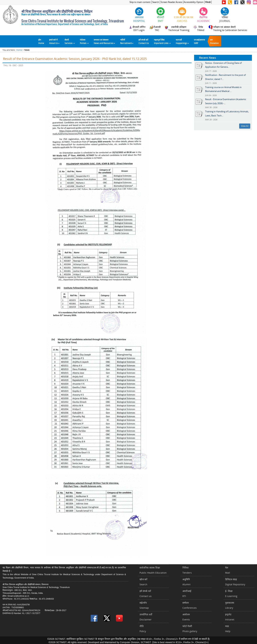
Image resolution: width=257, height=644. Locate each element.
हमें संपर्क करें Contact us (146, 594)
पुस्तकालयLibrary (230, 605)
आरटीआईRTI (187, 594)
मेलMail (228, 570)
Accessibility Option (194, 2)
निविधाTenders (187, 570)
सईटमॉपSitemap (144, 605)
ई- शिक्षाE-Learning (231, 594)
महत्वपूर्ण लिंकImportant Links (162, 41)
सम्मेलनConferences (190, 605)
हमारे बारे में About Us (54, 41)
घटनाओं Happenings (182, 41)
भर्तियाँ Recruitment (127, 41)
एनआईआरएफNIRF (199, 41)
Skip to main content (140, 2)
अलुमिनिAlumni (186, 582)
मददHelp (228, 629)
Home (19, 50)
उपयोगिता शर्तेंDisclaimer (146, 617)
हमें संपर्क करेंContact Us (144, 41)
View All (245, 126)
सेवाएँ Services (70, 41)
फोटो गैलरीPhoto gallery (190, 629)
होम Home (41, 41)
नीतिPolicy (143, 629)
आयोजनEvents (186, 617)
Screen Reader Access (171, 2)
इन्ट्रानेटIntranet (230, 617)
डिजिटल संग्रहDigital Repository (235, 582)
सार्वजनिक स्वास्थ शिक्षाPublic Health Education (153, 570)
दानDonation (214, 41)
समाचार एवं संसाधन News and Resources (104, 41)
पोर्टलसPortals (84, 41)
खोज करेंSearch (143, 582)
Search (156, 2)
